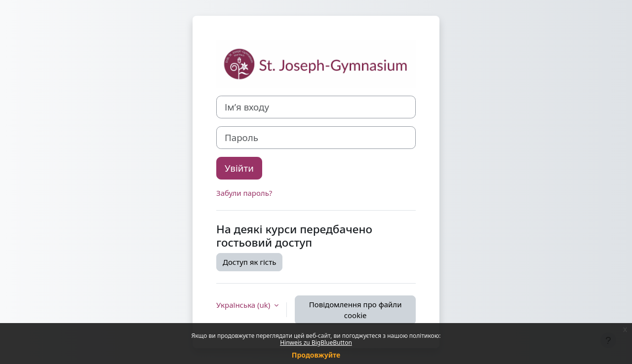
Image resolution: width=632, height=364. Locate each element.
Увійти (239, 168)
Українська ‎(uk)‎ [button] (244, 305)
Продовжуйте (316, 355)
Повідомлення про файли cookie (355, 310)
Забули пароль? (244, 193)
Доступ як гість (249, 262)
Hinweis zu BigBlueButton (316, 343)
